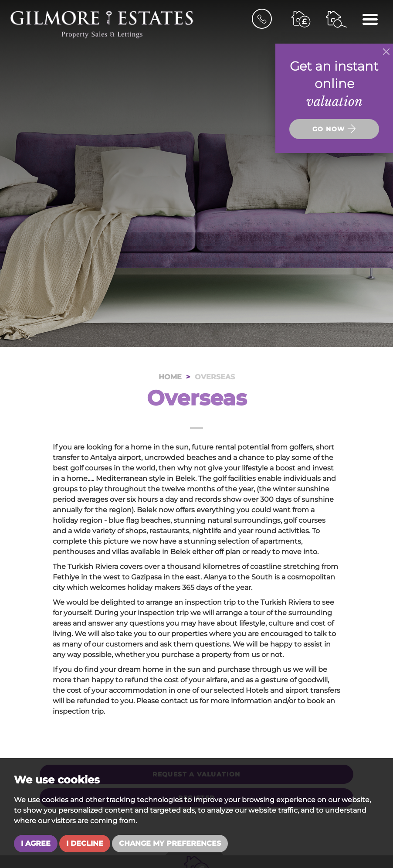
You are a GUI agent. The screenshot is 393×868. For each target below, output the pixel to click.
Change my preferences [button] (170, 843)
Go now (334, 129)
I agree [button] (36, 843)
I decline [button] (85, 843)
